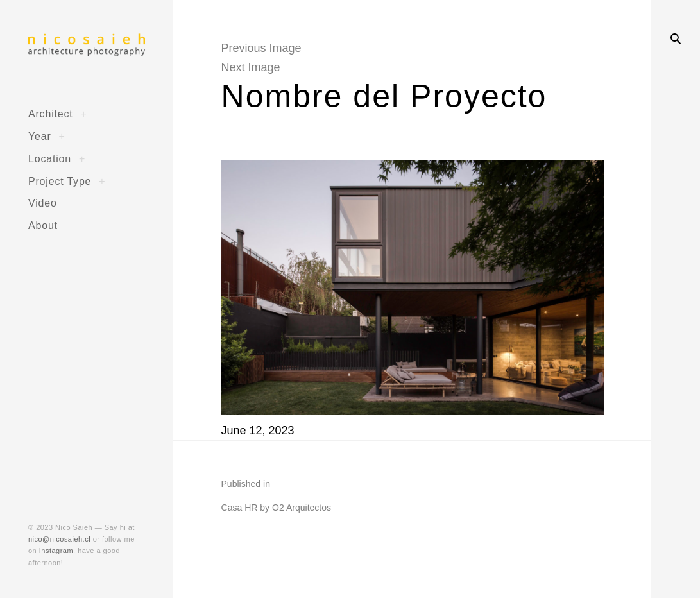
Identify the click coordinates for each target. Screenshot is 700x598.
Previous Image (261, 48)
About (43, 225)
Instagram (56, 551)
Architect (51, 114)
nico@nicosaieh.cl (59, 539)
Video (43, 203)
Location (50, 158)
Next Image (251, 67)
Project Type (60, 181)
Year (40, 136)
